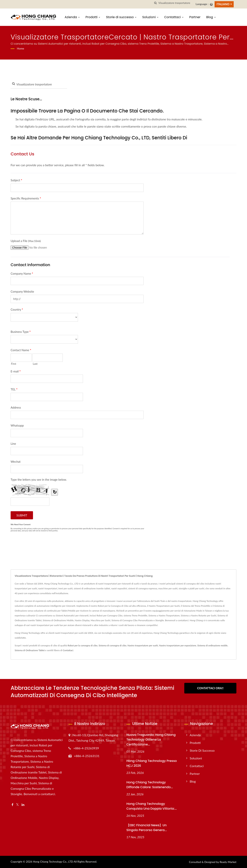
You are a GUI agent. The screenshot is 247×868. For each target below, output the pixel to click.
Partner (195, 17)
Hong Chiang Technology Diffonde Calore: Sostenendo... (150, 785)
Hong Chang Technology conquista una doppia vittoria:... (152, 806)
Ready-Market (228, 862)
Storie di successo (121, 17)
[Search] (176, 3)
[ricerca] (156, 3)
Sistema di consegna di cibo (113, 645)
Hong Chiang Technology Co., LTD (53, 862)
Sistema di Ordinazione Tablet (30, 650)
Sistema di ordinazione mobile (213, 645)
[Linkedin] (23, 805)
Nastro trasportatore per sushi (143, 645)
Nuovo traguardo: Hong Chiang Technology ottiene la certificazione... (151, 740)
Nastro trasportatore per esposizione (178, 645)
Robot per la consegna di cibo (83, 645)
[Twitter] (17, 805)
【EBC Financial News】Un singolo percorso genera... (147, 828)
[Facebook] (12, 805)
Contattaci (174, 17)
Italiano (223, 4)
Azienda (72, 17)
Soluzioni (150, 17)
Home (21, 48)
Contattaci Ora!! (210, 688)
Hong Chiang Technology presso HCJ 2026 (152, 763)
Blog (211, 17)
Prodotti (93, 17)
